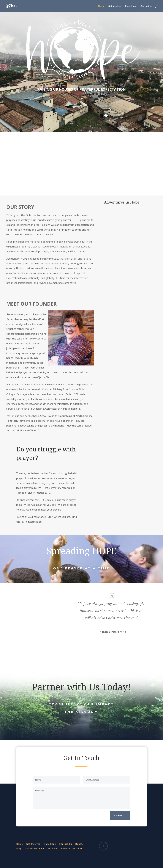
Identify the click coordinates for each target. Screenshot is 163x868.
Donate (79, 844)
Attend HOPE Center (72, 849)
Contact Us (146, 6)
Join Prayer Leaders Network (41, 849)
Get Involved (115, 6)
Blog (19, 849)
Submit (120, 815)
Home (101, 6)
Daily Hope (131, 6)
